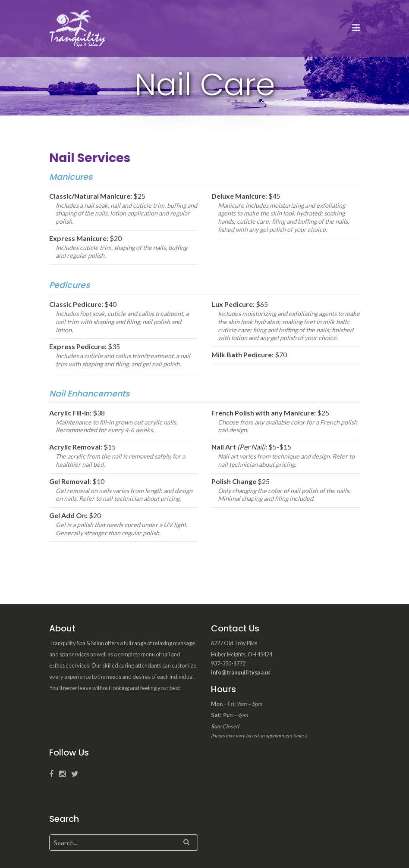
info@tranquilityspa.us (241, 672)
